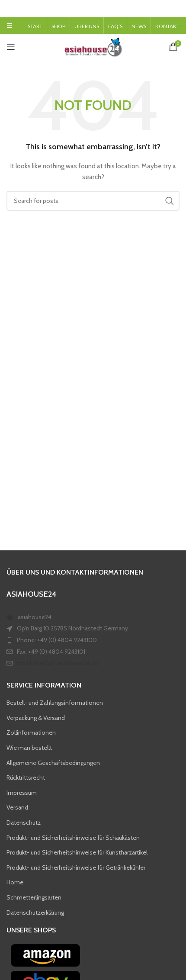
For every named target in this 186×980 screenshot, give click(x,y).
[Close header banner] (175, 9)
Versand (17, 807)
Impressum (22, 793)
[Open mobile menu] (10, 26)
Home (15, 882)
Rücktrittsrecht (26, 778)
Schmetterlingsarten (34, 897)
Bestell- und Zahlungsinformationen (55, 703)
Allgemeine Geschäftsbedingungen (53, 762)
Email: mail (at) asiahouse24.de (58, 663)
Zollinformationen (31, 733)
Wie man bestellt (29, 748)
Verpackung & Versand (36, 718)
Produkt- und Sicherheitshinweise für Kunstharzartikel (77, 852)
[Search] (93, 201)
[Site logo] (93, 46)
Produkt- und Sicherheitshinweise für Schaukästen (73, 837)
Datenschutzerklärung (35, 912)
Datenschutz (24, 823)
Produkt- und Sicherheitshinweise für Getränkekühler (76, 867)
